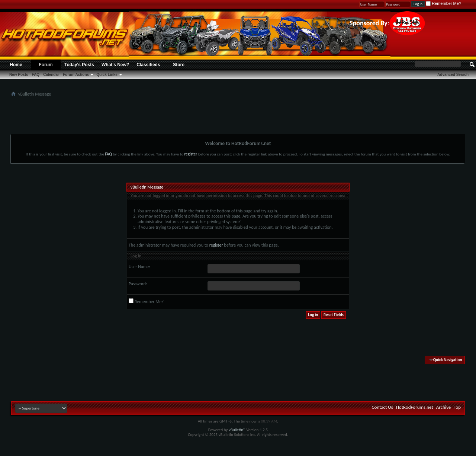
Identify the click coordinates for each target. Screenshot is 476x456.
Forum (46, 65)
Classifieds (148, 65)
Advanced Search (453, 75)
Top (457, 407)
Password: (138, 284)
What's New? (115, 65)
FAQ (36, 75)
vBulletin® (237, 430)
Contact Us (382, 407)
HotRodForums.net (415, 407)
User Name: (139, 267)
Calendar (51, 75)
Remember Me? (443, 3)
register (216, 245)
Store (179, 65)
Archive (443, 407)
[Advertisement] (238, 115)
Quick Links (107, 75)
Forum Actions (76, 75)
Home (16, 65)
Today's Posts (79, 65)
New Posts (19, 75)
